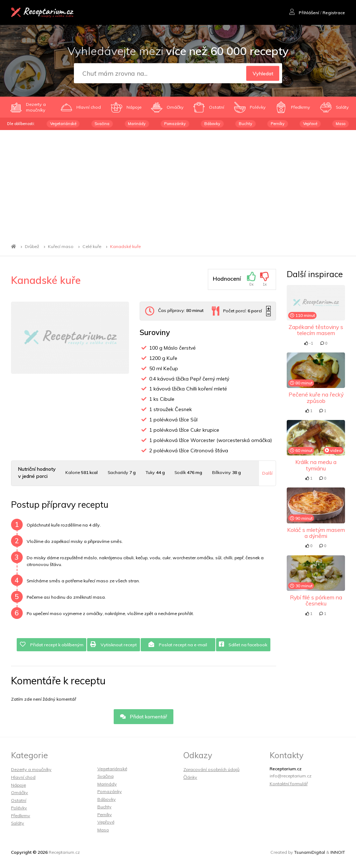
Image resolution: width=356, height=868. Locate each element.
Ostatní (19, 800)
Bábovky (212, 124)
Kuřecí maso (61, 246)
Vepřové (310, 124)
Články (190, 777)
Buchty (246, 124)
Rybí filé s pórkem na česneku (316, 600)
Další (267, 473)
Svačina (102, 124)
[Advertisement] (178, 183)
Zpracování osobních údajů (211, 769)
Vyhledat (263, 74)
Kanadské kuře (125, 246)
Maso (341, 124)
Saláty (18, 823)
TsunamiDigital (310, 852)
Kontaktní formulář (289, 784)
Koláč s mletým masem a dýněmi (316, 533)
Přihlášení (304, 13)
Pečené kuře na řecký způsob (316, 397)
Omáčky (20, 792)
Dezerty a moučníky (31, 769)
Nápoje (18, 785)
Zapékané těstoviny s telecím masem (316, 330)
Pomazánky (175, 124)
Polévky (19, 808)
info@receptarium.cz (291, 776)
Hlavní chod (23, 777)
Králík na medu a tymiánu (316, 465)
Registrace (334, 13)
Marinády (137, 124)
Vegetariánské (63, 124)
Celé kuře (92, 246)
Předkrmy (21, 816)
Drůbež (32, 246)
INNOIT (338, 852)
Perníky (278, 124)
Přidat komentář (144, 717)
